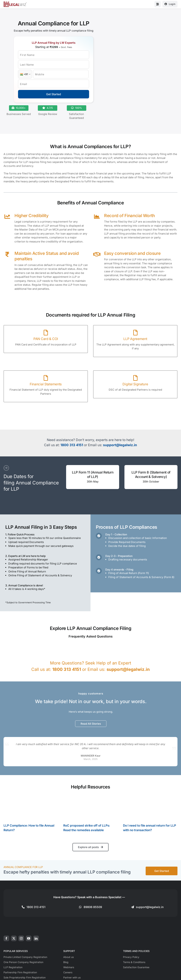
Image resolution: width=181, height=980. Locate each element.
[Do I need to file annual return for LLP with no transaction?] (150, 807)
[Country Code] (25, 74)
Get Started (54, 94)
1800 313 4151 (72, 445)
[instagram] (21, 938)
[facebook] (6, 938)
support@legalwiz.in (120, 445)
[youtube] (29, 938)
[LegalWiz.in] (15, 3)
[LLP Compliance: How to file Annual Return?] (31, 807)
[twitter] (14, 938)
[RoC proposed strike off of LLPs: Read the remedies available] (90, 807)
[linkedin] (36, 938)
